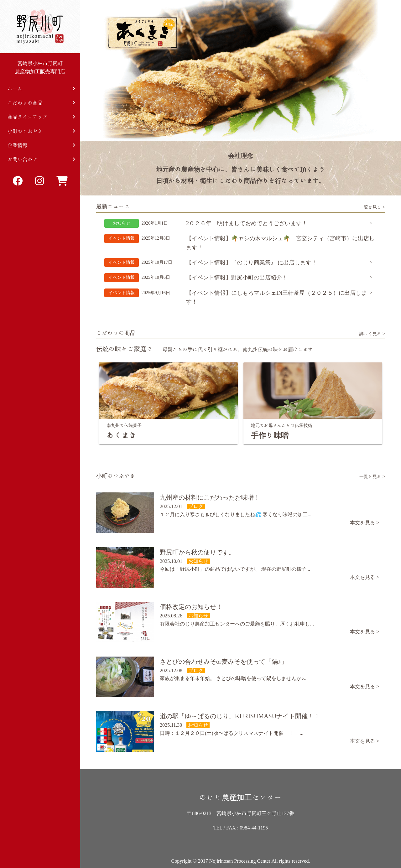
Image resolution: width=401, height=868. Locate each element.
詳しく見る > (372, 334)
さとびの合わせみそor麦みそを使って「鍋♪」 (224, 662)
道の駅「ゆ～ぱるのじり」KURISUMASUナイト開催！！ (240, 716)
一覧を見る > (372, 207)
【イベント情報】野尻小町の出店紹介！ (237, 278)
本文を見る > (365, 523)
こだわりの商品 (41, 103)
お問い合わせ (41, 159)
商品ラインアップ (41, 117)
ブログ (196, 506)
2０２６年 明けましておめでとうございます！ (247, 223)
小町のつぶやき (41, 131)
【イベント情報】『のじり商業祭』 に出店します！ (252, 262)
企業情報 (41, 145)
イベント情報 (122, 238)
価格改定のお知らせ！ (191, 607)
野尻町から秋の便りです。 (197, 552)
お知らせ (122, 223)
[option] (241, 70)
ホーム (41, 89)
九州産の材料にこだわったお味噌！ (210, 497)
